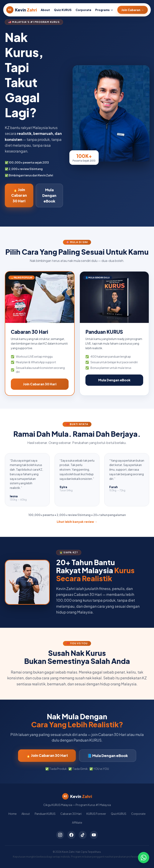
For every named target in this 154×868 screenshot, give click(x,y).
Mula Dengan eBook (49, 195)
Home (13, 814)
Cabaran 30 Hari (71, 814)
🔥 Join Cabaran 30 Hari (19, 195)
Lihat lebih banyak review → (77, 522)
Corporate (83, 10)
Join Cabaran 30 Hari (40, 384)
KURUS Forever (96, 814)
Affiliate (77, 822)
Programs (104, 10)
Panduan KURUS (45, 814)
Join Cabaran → (133, 10)
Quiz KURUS (63, 10)
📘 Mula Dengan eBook (108, 756)
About (45, 10)
